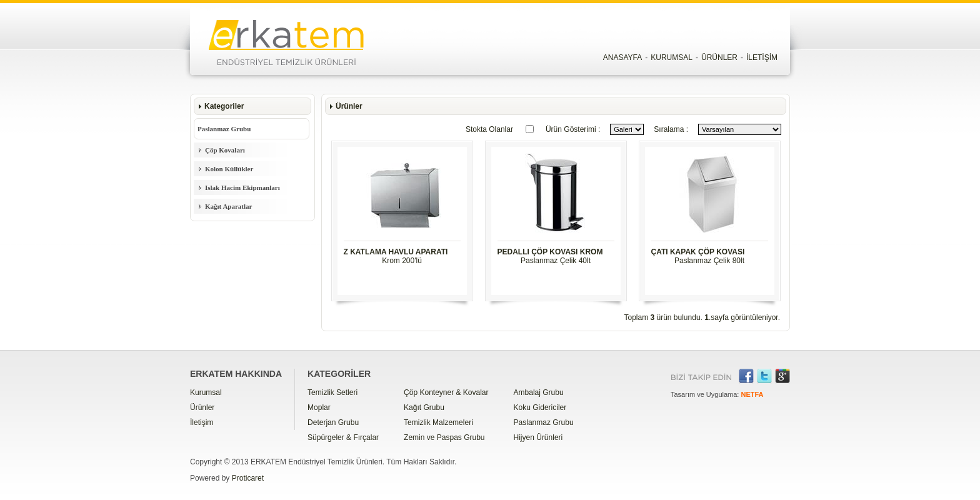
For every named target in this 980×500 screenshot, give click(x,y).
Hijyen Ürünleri (538, 437)
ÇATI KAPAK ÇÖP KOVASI (698, 252)
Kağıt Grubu (424, 407)
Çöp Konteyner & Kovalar (446, 392)
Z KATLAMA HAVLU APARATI (396, 252)
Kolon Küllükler (229, 169)
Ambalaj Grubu (539, 392)
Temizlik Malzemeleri (438, 422)
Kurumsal (206, 392)
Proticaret (248, 478)
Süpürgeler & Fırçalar (343, 437)
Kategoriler (224, 106)
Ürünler (202, 407)
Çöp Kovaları (225, 150)
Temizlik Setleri (332, 392)
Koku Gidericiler (540, 407)
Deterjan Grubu (333, 422)
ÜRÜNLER (719, 57)
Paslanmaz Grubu (224, 129)
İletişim (202, 422)
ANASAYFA (622, 57)
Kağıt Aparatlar (228, 206)
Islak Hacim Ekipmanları (242, 187)
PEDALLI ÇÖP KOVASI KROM (550, 252)
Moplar (319, 407)
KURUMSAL (672, 57)
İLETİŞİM (762, 57)
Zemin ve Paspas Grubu (444, 437)
